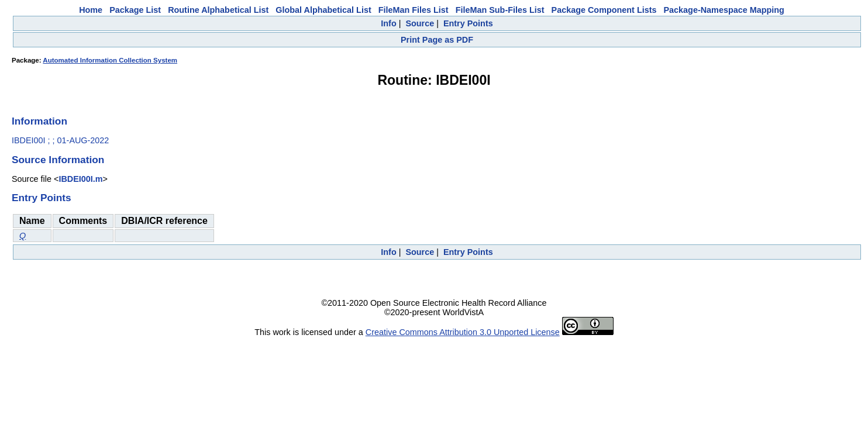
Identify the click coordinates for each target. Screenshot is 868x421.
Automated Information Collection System (110, 60)
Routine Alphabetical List (218, 10)
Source (420, 23)
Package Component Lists (604, 10)
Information (39, 121)
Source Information (58, 160)
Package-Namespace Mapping (724, 10)
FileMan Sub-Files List (500, 10)
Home (91, 10)
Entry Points (468, 23)
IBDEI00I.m (80, 179)
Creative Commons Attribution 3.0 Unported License (463, 332)
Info (388, 23)
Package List (135, 10)
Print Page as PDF (437, 40)
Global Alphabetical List (323, 10)
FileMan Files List (414, 10)
